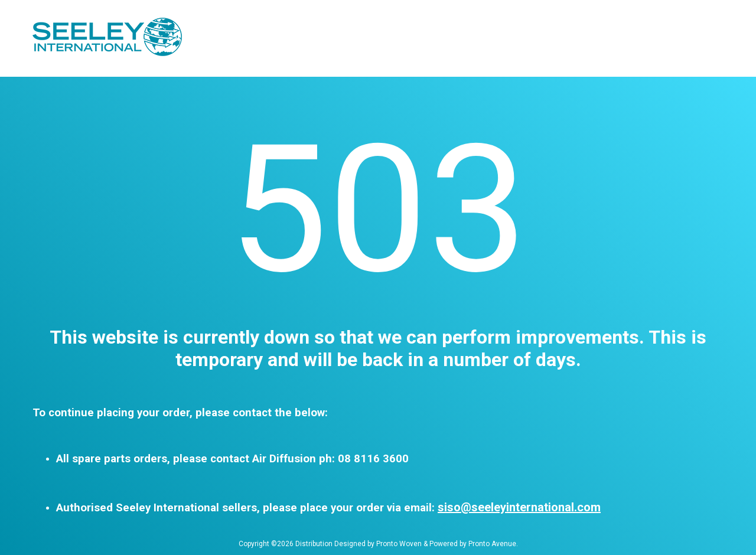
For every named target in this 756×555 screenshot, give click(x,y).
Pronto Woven (399, 544)
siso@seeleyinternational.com (519, 507)
